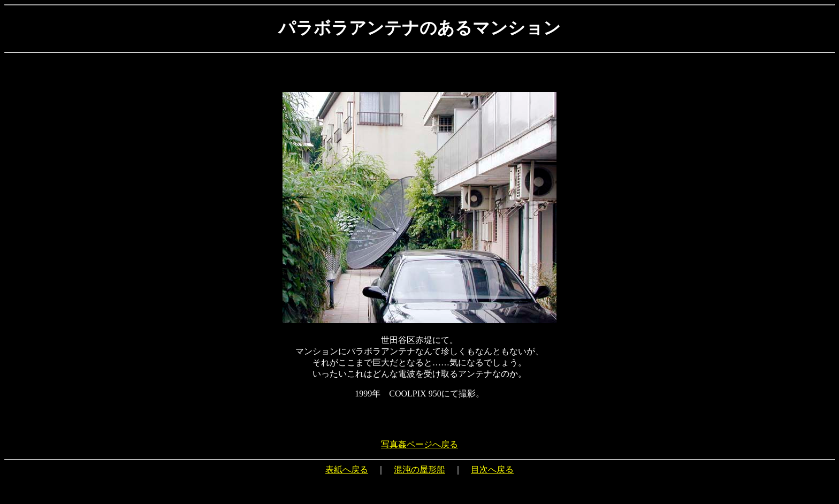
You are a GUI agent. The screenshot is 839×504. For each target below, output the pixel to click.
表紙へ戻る (347, 469)
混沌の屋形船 (419, 469)
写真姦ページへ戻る (419, 444)
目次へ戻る (492, 469)
